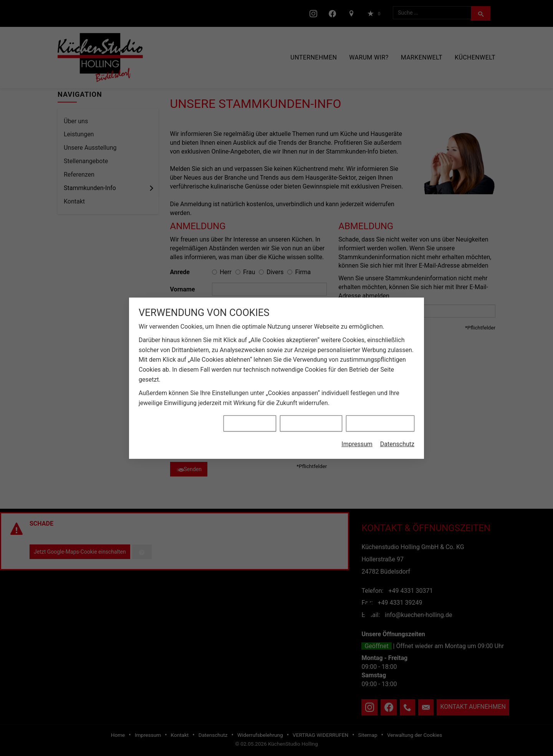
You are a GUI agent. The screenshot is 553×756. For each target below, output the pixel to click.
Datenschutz (397, 414)
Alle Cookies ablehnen (311, 393)
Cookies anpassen (250, 393)
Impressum (357, 414)
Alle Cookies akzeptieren (380, 393)
